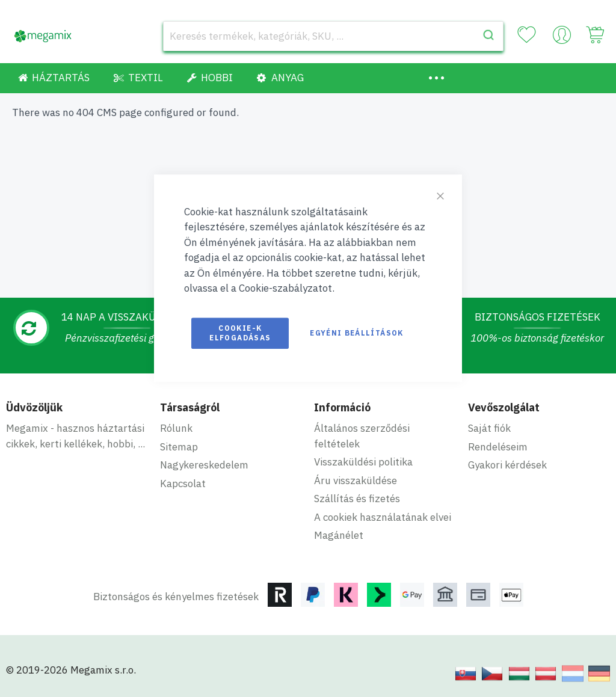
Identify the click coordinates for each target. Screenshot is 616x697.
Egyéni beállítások (356, 333)
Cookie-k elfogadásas (240, 333)
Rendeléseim (498, 447)
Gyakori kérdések (507, 465)
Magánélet (339, 535)
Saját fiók (489, 428)
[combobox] (333, 36)
